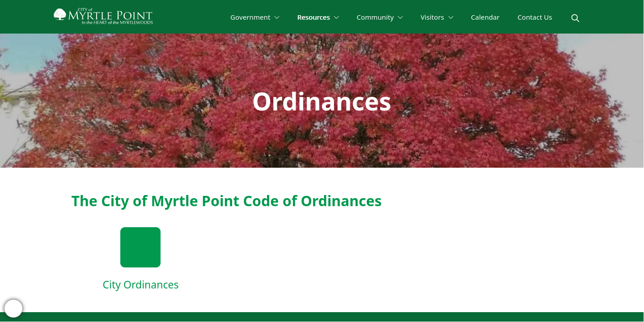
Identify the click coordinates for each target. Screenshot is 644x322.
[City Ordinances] (141, 260)
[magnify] (575, 18)
